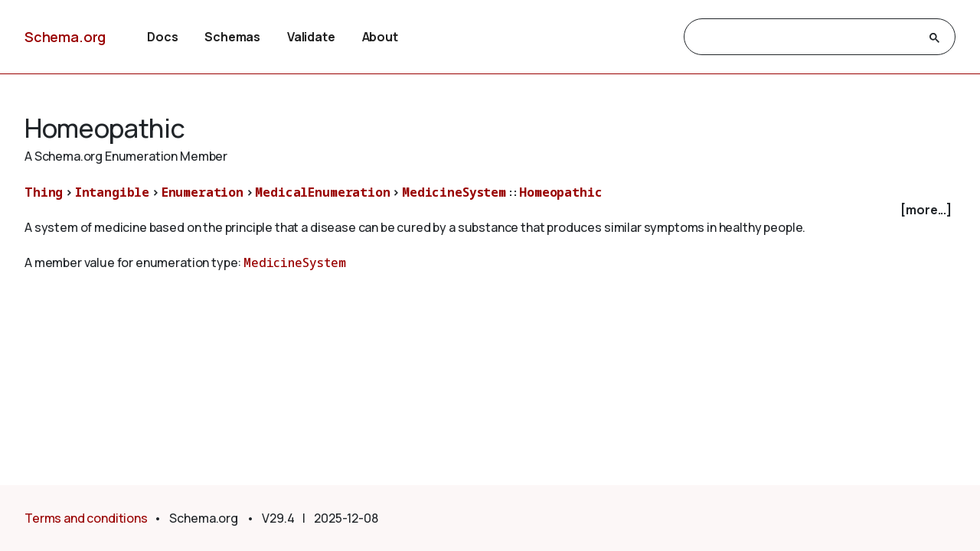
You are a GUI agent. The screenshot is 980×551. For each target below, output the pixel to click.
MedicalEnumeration (322, 192)
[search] (806, 37)
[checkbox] (490, 210)
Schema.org (65, 37)
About (380, 37)
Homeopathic (560, 192)
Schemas (232, 37)
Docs (162, 37)
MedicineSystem (454, 192)
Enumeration (203, 192)
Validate (311, 37)
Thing (44, 192)
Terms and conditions (86, 518)
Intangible (112, 192)
